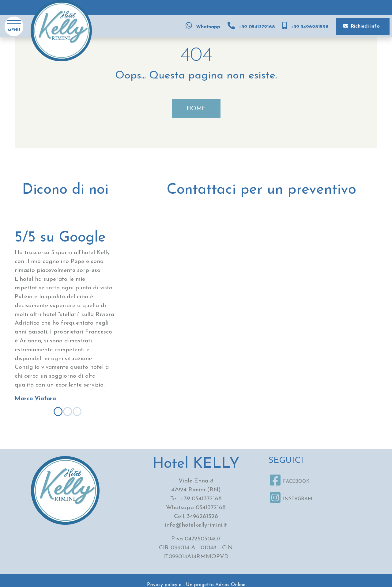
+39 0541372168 (201, 499)
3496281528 (202, 517)
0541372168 (211, 508)
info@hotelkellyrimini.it (196, 525)
